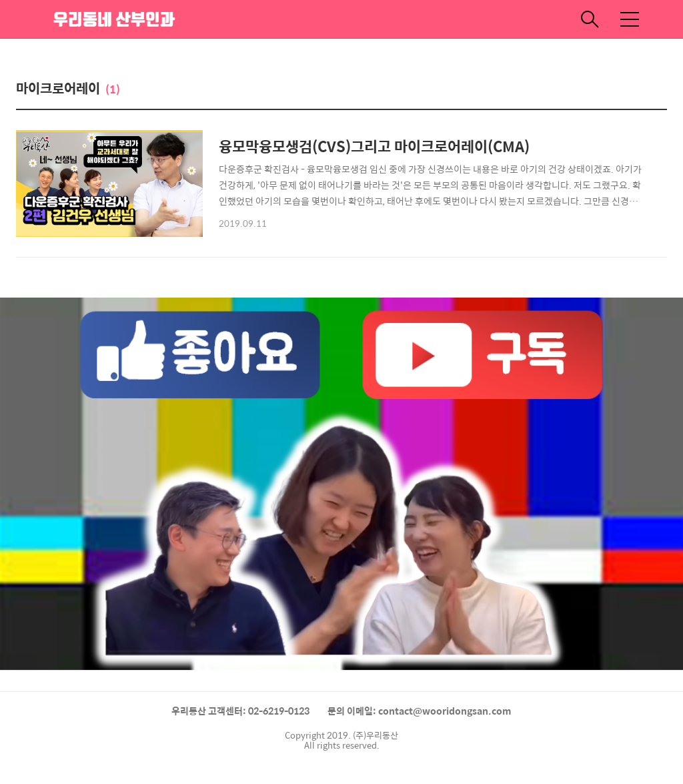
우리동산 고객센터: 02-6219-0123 (240, 711)
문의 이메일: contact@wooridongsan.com (420, 711)
